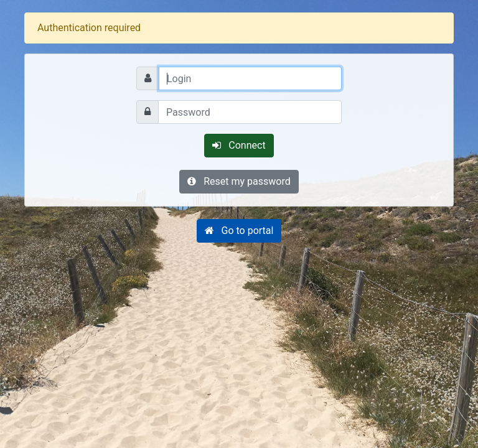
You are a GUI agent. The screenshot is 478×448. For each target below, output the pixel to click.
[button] (239, 231)
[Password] (250, 112)
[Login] (250, 78)
